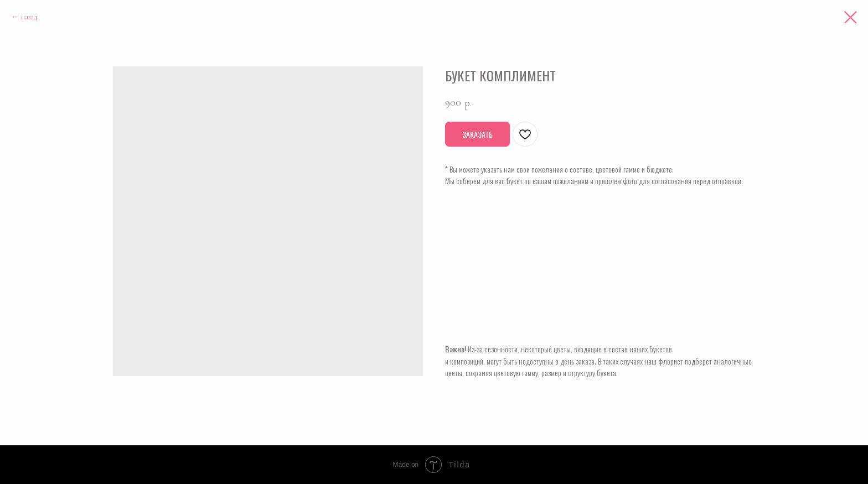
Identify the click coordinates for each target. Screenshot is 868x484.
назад (29, 17)
